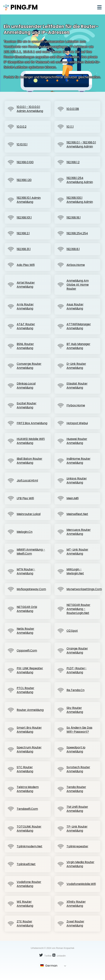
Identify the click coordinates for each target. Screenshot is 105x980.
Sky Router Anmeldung (75, 710)
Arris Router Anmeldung (25, 307)
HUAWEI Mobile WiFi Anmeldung (31, 441)
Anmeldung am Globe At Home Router (78, 285)
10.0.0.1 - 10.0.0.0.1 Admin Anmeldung (30, 109)
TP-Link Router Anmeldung (77, 829)
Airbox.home (76, 265)
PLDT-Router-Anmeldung (77, 670)
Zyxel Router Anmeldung (75, 924)
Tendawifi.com (27, 809)
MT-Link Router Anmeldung (77, 552)
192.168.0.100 (25, 162)
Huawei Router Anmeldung (77, 441)
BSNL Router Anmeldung (25, 346)
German (49, 966)
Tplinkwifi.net (26, 864)
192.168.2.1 (23, 233)
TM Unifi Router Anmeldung (77, 809)
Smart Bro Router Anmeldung (29, 730)
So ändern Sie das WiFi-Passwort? (79, 730)
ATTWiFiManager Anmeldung (79, 326)
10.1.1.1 (70, 127)
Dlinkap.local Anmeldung (26, 386)
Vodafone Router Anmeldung (29, 884)
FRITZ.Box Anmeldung (32, 423)
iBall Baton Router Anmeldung (30, 461)
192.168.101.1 (24, 218)
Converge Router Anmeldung (29, 366)
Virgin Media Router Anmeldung (80, 864)
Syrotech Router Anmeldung (78, 769)
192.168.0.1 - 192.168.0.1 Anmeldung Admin (81, 145)
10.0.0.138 (73, 109)
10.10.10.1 (22, 145)
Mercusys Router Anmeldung (79, 532)
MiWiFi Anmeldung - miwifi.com (31, 552)
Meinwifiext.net (77, 514)
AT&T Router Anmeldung (26, 326)
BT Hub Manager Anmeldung (78, 346)
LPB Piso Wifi (25, 498)
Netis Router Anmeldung (25, 631)
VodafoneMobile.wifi (81, 884)
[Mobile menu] (99, 7)
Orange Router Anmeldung (77, 651)
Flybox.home (76, 405)
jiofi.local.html (27, 481)
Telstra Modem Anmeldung (28, 789)
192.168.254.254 (77, 233)
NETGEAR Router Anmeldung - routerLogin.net (78, 609)
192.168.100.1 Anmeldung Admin (80, 200)
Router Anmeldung (30, 710)
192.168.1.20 (24, 180)
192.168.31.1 (24, 249)
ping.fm (20, 7)
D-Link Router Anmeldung (76, 366)
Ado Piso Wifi (26, 265)
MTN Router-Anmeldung (26, 571)
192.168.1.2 (73, 162)
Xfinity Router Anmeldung (76, 904)
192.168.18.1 (74, 218)
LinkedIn (59, 955)
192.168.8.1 (73, 249)
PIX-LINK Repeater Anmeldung (30, 670)
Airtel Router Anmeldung (26, 285)
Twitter (45, 955)
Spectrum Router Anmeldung (29, 750)
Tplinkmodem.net (30, 846)
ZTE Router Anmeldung (25, 924)
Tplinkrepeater (77, 846)
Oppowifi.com (27, 651)
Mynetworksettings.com (84, 589)
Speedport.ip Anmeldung (76, 750)
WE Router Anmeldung (25, 904)
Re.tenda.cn (75, 690)
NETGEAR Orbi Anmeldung (27, 609)
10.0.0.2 (22, 127)
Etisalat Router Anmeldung (77, 386)
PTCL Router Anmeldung (25, 690)
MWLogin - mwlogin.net (75, 571)
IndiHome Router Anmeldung (79, 461)
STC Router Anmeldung (25, 769)
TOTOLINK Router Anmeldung (29, 829)
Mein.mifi (73, 498)
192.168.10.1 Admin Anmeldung (29, 200)
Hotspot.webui (77, 423)
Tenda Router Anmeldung (76, 789)
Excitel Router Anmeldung (27, 405)
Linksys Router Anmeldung (77, 481)
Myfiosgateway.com (31, 589)
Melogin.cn (25, 532)
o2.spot (72, 631)
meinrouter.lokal (29, 514)
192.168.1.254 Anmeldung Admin (80, 180)
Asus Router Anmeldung (75, 307)
